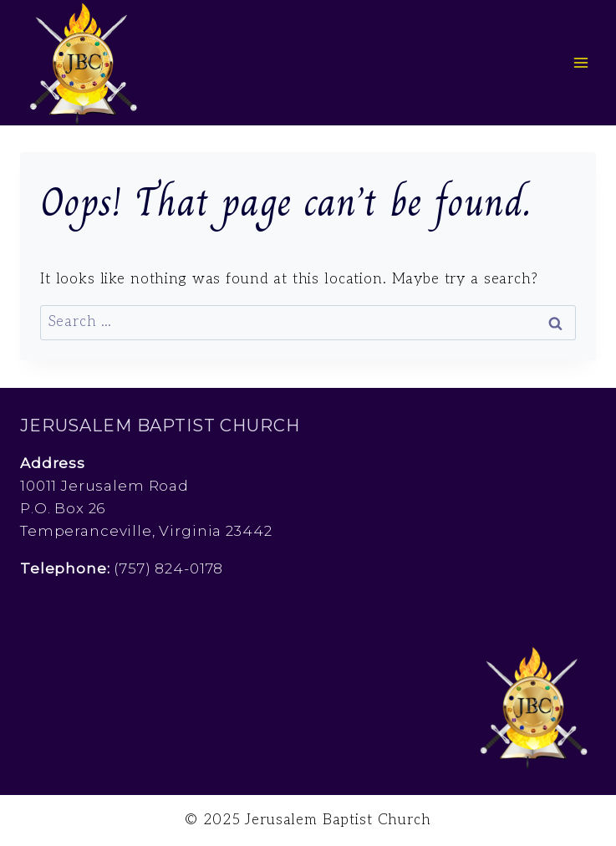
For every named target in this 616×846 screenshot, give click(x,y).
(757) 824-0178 (168, 568)
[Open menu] (580, 62)
